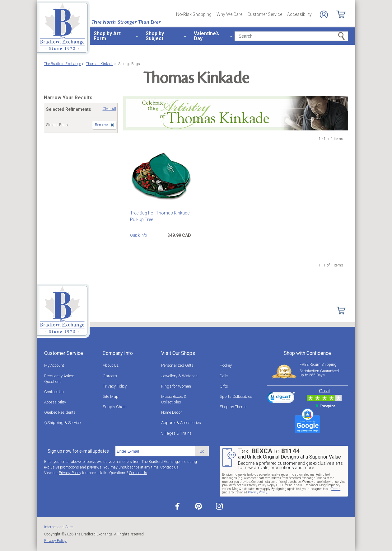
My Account (54, 365)
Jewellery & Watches (179, 376)
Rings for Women (176, 386)
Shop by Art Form (107, 36)
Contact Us (54, 392)
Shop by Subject (155, 36)
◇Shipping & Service (62, 423)
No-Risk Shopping (194, 14)
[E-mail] (155, 451)
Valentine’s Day (206, 36)
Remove (101, 125)
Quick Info (138, 235)
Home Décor (172, 412)
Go (202, 451)
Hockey (226, 365)
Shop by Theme (233, 407)
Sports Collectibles (236, 396)
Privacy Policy (115, 386)
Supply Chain (115, 407)
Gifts (224, 386)
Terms (336, 489)
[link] (281, 398)
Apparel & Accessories (181, 423)
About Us (111, 365)
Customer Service (265, 14)
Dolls (224, 376)
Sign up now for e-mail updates (78, 451)
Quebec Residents (60, 412)
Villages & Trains (176, 433)
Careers (110, 376)
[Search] (291, 36)
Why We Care (229, 14)
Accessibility (299, 14)
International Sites (59, 527)
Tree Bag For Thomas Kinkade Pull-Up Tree (160, 216)
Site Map (111, 396)
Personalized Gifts (177, 365)
